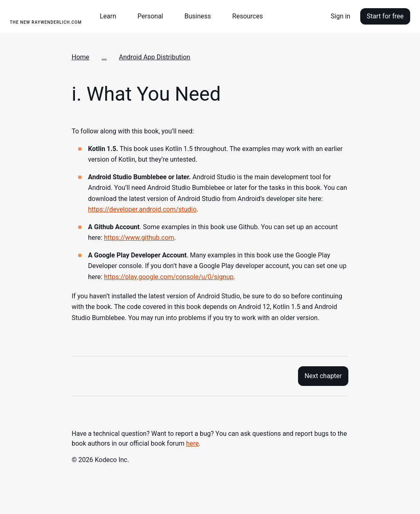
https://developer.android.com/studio (142, 209)
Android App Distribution (155, 57)
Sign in (341, 16)
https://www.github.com (139, 238)
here (193, 443)
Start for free (385, 16)
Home (80, 57)
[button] (111, 16)
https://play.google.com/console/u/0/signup (169, 277)
